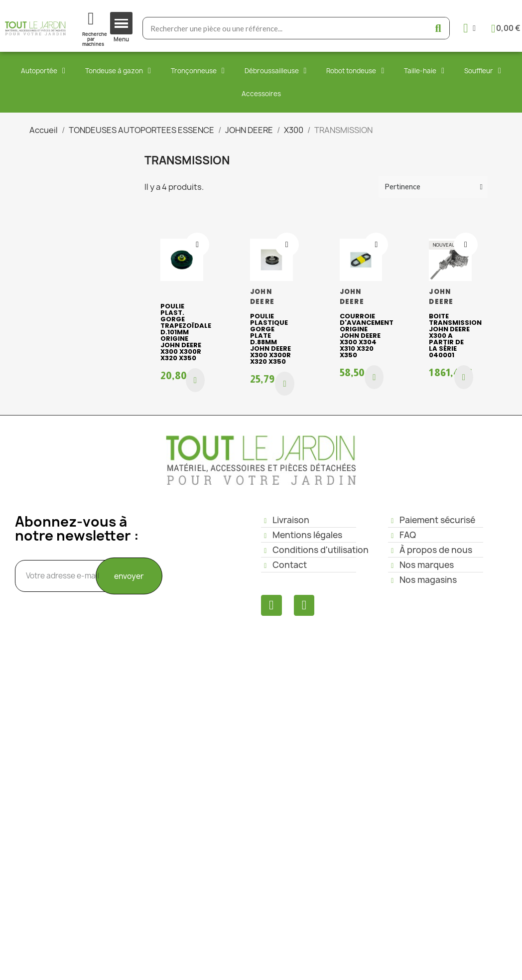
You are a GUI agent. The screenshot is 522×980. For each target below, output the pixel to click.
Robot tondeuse (355, 71)
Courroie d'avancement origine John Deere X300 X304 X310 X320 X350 (367, 336)
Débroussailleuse (276, 71)
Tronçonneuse (198, 71)
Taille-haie (424, 71)
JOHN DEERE (262, 297)
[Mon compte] (469, 28)
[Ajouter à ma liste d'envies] (197, 245)
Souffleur (483, 71)
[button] (195, 380)
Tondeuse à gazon (118, 71)
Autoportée (43, 71)
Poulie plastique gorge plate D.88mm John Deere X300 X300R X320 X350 (270, 339)
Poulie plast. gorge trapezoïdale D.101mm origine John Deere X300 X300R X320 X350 (186, 332)
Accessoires (261, 94)
